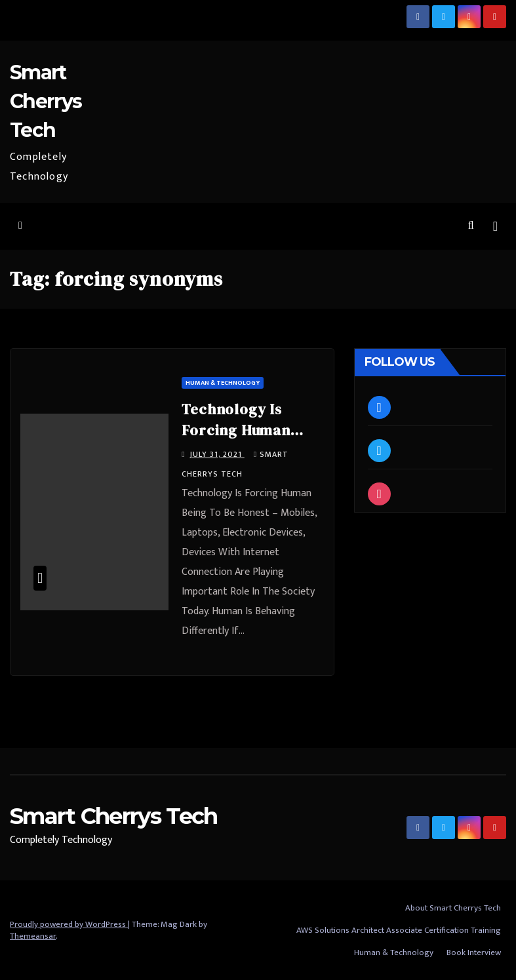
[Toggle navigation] (495, 226)
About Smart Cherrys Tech (453, 908)
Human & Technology (223, 383)
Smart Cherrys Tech (46, 101)
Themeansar (33, 936)
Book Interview (474, 952)
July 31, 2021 (217, 454)
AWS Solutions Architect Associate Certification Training (399, 930)
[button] (471, 226)
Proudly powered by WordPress (69, 924)
